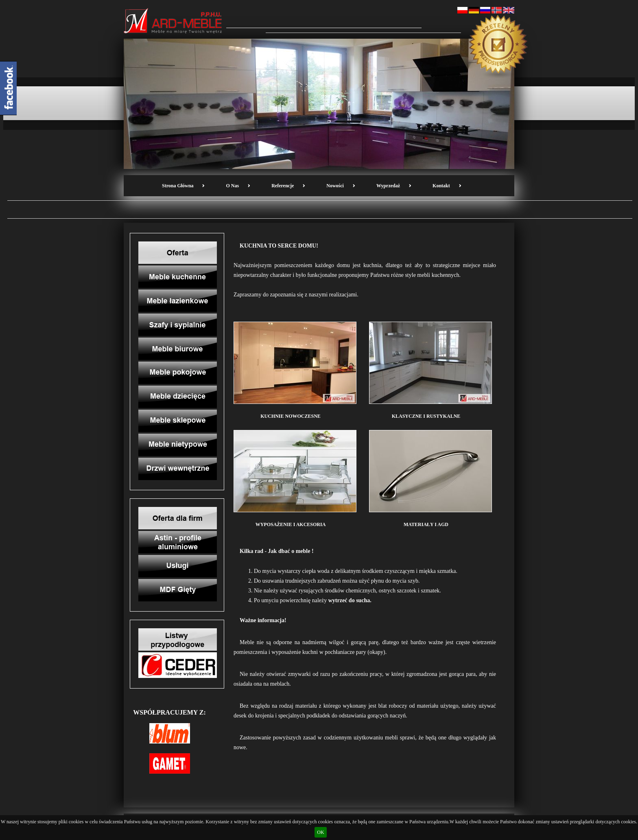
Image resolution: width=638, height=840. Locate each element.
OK (320, 832)
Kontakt (441, 186)
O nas (232, 186)
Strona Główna (178, 186)
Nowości (335, 186)
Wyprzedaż (388, 186)
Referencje (283, 186)
